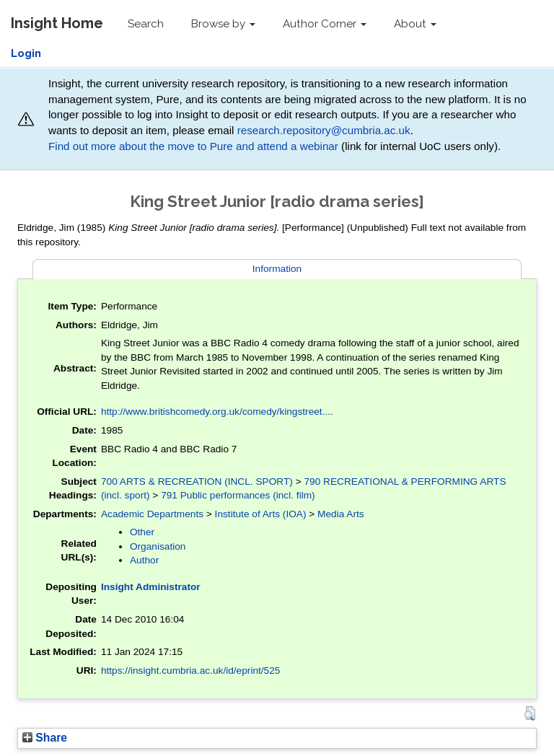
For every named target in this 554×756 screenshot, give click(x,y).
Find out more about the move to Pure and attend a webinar (193, 146)
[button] (530, 713)
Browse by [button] (223, 24)
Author (144, 560)
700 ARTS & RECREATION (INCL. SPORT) (197, 482)
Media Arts (341, 514)
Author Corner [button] (325, 24)
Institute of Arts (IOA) (261, 514)
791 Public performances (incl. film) (238, 495)
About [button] (415, 24)
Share (45, 738)
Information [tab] (277, 269)
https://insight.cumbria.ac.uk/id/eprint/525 (191, 671)
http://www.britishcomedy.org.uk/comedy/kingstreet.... (217, 412)
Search (146, 24)
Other (142, 532)
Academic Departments (152, 514)
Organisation (158, 546)
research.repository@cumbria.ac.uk (324, 130)
